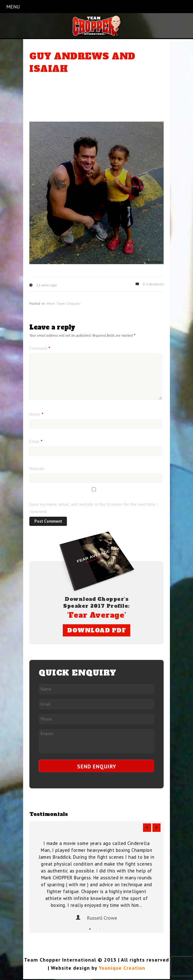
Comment (40, 348)
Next (156, 828)
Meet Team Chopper (64, 304)
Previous (147, 828)
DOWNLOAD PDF (96, 630)
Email (36, 441)
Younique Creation (122, 968)
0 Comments (153, 284)
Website (37, 469)
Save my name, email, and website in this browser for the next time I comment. (94, 508)
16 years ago (46, 285)
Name (36, 414)
